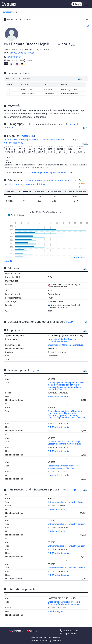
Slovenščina (16, 631)
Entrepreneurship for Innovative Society (66, 502)
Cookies (35, 640)
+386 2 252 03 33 (69, 631)
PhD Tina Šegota (56, 611)
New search (7, 12)
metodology (28, 136)
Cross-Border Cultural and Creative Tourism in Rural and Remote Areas (64, 603)
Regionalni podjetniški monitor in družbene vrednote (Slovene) (63, 467)
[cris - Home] (9, 4)
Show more (78, 257)
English (32, 631)
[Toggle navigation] (87, 4)
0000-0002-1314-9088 (23, 53)
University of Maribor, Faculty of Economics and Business (62, 340)
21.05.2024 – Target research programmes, (44, 172)
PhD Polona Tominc (57, 509)
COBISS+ (8, 128)
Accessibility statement (51, 640)
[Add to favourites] (88, 26)
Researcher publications (18, 19)
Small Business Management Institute (65, 345)
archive (67, 172)
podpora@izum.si (69, 634)
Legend (35, 370)
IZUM (36, 637)
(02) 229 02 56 (13, 57)
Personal (74, 124)
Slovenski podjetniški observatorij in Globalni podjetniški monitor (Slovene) (66, 443)
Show (8, 261)
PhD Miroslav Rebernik (59, 396)
